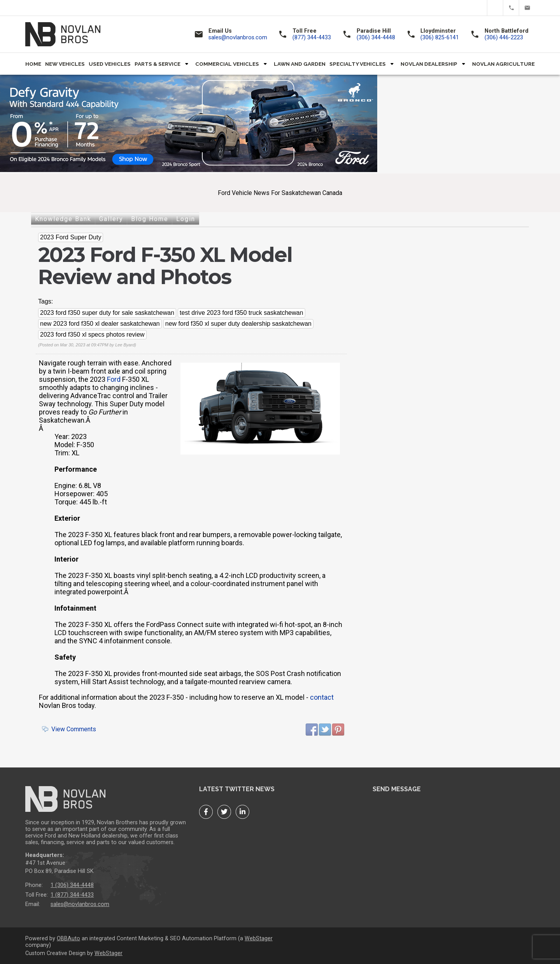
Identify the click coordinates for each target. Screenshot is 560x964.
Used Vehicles (110, 64)
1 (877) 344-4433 (72, 895)
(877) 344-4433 (511, 8)
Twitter (495, 8)
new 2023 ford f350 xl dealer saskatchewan (100, 324)
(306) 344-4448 (376, 38)
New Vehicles (65, 64)
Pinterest (338, 730)
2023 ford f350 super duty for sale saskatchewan (107, 313)
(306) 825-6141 (440, 38)
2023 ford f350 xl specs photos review (92, 335)
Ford (114, 379)
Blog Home (150, 219)
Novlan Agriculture (503, 64)
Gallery (111, 219)
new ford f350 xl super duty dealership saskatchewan (238, 324)
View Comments (74, 729)
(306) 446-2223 (504, 38)
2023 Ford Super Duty (71, 237)
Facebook (479, 8)
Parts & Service (157, 64)
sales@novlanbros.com (527, 8)
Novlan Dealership (429, 64)
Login (186, 219)
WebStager (259, 939)
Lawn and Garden (300, 64)
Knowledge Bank (63, 219)
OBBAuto (68, 939)
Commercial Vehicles (227, 64)
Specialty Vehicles (358, 64)
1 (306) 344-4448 (72, 885)
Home (33, 64)
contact (322, 697)
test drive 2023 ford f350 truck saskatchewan (241, 313)
